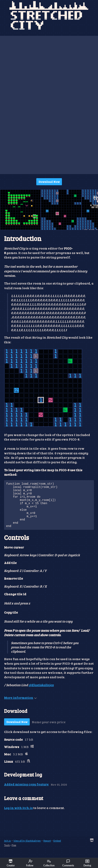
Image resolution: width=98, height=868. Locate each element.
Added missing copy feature (26, 793)
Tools (7, 854)
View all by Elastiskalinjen (27, 849)
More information (20, 706)
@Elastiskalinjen (41, 693)
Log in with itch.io (18, 816)
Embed (57, 849)
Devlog (87, 863)
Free (14, 854)
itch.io (7, 849)
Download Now (49, 182)
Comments (68, 863)
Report (47, 849)
